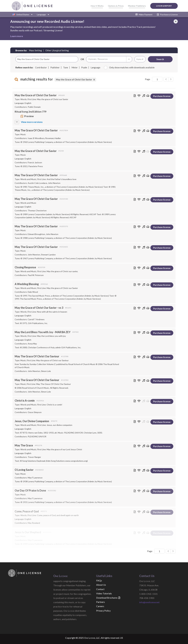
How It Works (97, 6)
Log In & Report (164, 6)
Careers (100, 606)
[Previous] (171, 79)
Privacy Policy (103, 611)
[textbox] (109, 59)
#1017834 (64, 130)
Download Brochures (108, 598)
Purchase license (162, 96)
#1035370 (64, 226)
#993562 (44, 284)
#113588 (65, 357)
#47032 (75, 332)
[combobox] (109, 59)
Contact (100, 589)
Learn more (17, 36)
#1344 (61, 151)
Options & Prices (116, 6)
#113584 (65, 381)
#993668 (63, 175)
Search (160, 59)
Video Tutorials (104, 593)
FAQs (99, 580)
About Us (101, 585)
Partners (101, 602)
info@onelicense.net (149, 602)
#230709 (41, 267)
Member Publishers (137, 6)
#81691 (68, 308)
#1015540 (64, 199)
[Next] (166, 79)
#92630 (62, 95)
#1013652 (64, 247)
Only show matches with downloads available (129, 68)
